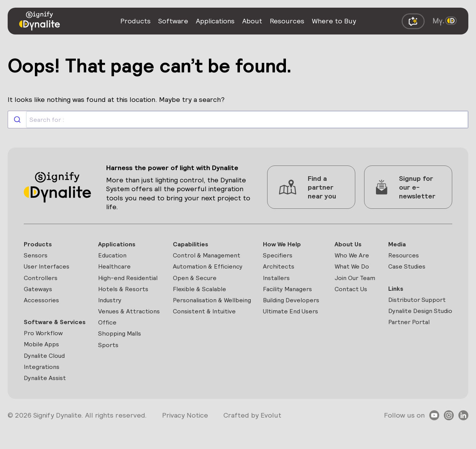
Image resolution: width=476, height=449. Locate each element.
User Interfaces (49, 269)
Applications (118, 245)
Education (114, 257)
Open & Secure (197, 281)
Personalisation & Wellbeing (200, 311)
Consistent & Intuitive (207, 328)
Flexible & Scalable (202, 293)
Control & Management (210, 257)
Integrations (43, 387)
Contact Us (352, 293)
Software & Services (43, 333)
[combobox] (238, 120)
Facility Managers (290, 293)
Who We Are (353, 257)
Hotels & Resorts (126, 293)
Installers (278, 281)
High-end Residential (131, 281)
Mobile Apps (43, 363)
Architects (279, 269)
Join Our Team (356, 281)
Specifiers (279, 257)
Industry (112, 305)
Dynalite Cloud (47, 375)
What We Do (353, 269)
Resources (405, 257)
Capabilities (192, 245)
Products (39, 245)
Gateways (39, 293)
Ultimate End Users (293, 328)
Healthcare (116, 269)
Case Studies (408, 269)
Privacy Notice (185, 437)
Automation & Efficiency (211, 269)
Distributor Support (419, 304)
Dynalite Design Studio (412, 321)
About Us (349, 245)
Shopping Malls (122, 352)
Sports (109, 364)
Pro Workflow (46, 351)
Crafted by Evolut (252, 437)
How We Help (283, 245)
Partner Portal (410, 339)
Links (396, 292)
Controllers (43, 281)
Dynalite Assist (47, 399)
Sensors (37, 257)
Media (397, 245)
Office (108, 340)
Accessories (43, 305)
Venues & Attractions (116, 323)
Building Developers (281, 311)
